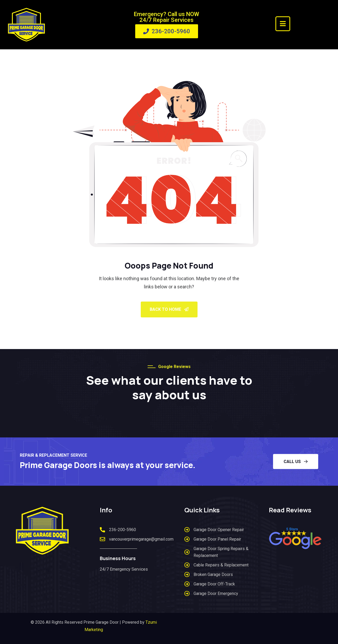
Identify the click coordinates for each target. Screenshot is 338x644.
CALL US (296, 462)
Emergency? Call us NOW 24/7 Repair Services (166, 17)
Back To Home (169, 309)
